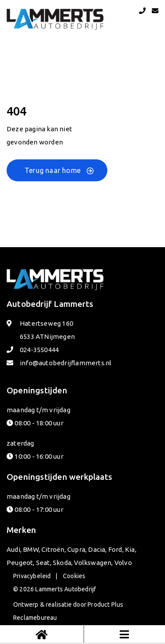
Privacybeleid (32, 576)
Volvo (123, 563)
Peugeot (20, 563)
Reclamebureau (35, 618)
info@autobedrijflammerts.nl (66, 363)
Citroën (53, 549)
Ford (115, 549)
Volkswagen (93, 563)
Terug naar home (53, 170)
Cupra (76, 549)
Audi (13, 549)
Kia (130, 549)
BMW (31, 549)
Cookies (74, 576)
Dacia (97, 549)
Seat (43, 563)
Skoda (62, 563)
